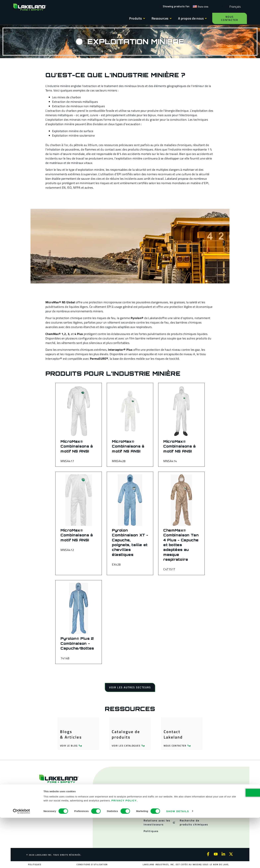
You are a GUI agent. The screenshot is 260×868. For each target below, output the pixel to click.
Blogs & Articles (71, 734)
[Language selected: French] (234, 6)
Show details (178, 861)
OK (232, 843)
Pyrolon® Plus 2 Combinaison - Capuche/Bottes (77, 643)
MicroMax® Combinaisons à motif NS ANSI (77, 446)
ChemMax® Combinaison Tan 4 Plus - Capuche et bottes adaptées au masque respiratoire (181, 545)
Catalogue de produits (126, 734)
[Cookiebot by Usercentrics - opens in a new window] (21, 862)
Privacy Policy (169, 851)
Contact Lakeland (173, 734)
